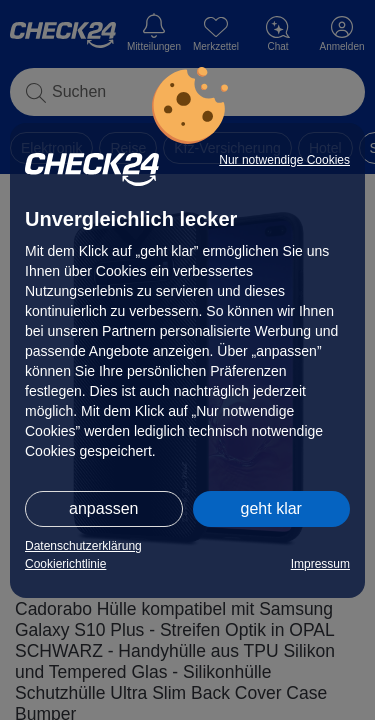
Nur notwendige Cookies (284, 160)
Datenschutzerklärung (83, 546)
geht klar (271, 508)
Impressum (320, 564)
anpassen (103, 508)
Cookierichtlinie (65, 564)
